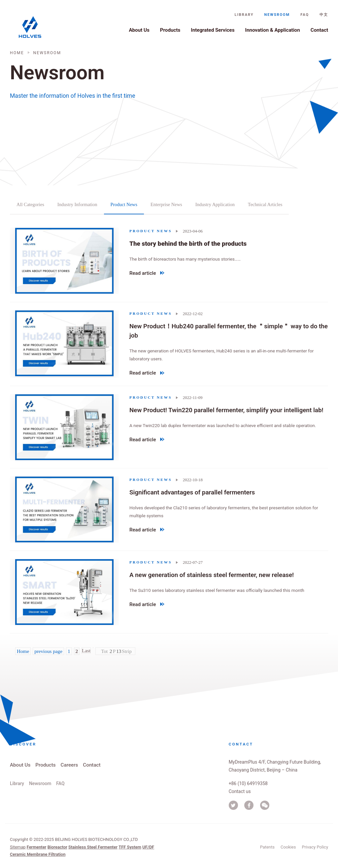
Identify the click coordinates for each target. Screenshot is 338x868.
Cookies (288, 847)
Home (17, 53)
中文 (324, 15)
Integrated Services (213, 30)
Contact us (240, 791)
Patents (267, 847)
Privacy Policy (315, 847)
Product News (124, 204)
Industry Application (215, 204)
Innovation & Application (273, 30)
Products (170, 30)
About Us (139, 30)
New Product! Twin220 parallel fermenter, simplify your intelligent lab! (226, 410)
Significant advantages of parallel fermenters (192, 492)
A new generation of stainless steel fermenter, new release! (212, 575)
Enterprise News (166, 204)
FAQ (305, 15)
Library (244, 15)
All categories (30, 204)
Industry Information (77, 204)
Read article (147, 274)
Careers (69, 765)
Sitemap (18, 847)
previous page (48, 651)
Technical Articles (265, 204)
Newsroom (277, 15)
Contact (319, 30)
